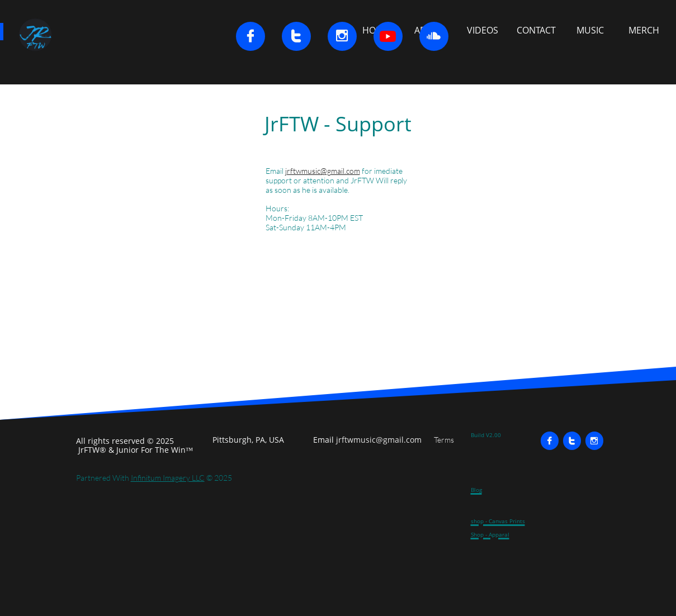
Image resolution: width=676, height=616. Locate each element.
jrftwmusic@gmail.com (323, 171)
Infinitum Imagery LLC (168, 478)
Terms (444, 440)
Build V (480, 435)
